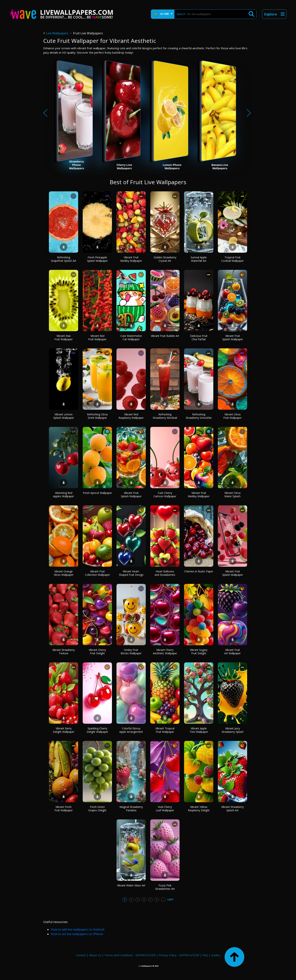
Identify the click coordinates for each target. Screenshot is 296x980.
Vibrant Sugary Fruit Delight (199, 652)
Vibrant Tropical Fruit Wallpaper (165, 730)
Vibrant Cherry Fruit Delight (97, 652)
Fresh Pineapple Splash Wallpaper (97, 259)
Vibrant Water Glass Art (131, 885)
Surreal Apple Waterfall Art (199, 259)
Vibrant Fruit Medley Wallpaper (131, 259)
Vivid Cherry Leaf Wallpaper (165, 809)
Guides (216, 955)
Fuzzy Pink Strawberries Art (165, 887)
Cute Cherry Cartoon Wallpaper (165, 495)
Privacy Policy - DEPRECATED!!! (179, 955)
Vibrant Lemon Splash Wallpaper (64, 416)
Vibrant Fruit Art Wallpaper (232, 652)
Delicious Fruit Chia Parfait (199, 338)
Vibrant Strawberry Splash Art (232, 809)
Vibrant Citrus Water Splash (233, 495)
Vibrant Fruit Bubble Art (165, 336)
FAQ (205, 955)
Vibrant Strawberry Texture (64, 652)
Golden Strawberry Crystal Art (165, 259)
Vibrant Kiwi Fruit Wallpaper (64, 338)
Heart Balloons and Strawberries (165, 573)
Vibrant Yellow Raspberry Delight (199, 809)
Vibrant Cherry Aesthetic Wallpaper (165, 652)
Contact (81, 955)
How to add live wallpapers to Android (77, 929)
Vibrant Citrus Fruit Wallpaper (232, 416)
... (163, 899)
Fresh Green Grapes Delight (97, 809)
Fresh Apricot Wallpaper (97, 493)
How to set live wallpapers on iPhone (77, 934)
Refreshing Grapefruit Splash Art (64, 259)
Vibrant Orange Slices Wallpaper (64, 573)
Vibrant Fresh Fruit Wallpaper (64, 809)
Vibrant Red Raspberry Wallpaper (131, 416)
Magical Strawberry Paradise (131, 809)
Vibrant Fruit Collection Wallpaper (97, 573)
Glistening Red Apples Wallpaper (64, 495)
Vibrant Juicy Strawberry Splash (233, 730)
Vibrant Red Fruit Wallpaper (97, 338)
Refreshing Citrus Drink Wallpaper (97, 416)
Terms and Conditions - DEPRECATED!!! (130, 955)
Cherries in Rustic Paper (199, 571)
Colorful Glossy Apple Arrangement (131, 730)
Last (171, 899)
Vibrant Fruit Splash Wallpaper (233, 338)
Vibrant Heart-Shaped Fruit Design (131, 573)
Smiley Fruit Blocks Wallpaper (131, 652)
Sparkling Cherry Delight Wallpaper (97, 730)
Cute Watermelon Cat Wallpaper (131, 338)
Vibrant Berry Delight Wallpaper (64, 730)
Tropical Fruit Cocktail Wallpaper (232, 259)
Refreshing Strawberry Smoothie (199, 416)
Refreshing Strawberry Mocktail (165, 416)
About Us (95, 955)
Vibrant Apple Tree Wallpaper (199, 730)
